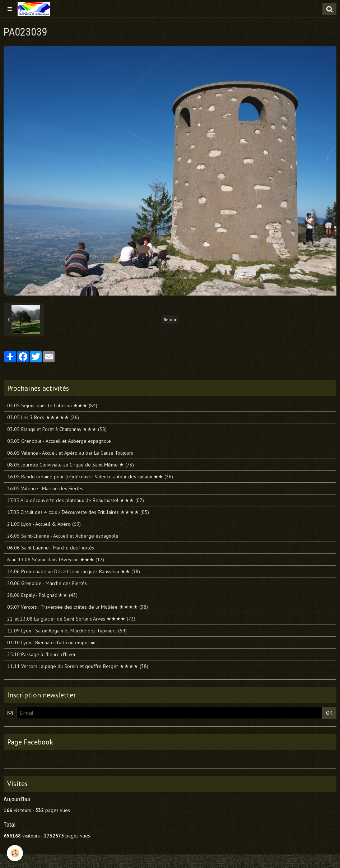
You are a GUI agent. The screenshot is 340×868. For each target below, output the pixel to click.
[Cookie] (15, 853)
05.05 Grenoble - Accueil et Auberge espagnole (59, 441)
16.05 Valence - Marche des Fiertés (45, 488)
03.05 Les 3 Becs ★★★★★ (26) (43, 417)
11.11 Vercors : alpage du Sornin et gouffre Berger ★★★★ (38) (78, 666)
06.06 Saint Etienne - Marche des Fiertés (51, 548)
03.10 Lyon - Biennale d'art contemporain (51, 642)
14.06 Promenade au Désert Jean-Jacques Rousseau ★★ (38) (74, 571)
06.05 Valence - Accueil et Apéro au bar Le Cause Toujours (70, 453)
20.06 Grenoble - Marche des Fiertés (47, 583)
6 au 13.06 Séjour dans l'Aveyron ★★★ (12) (56, 560)
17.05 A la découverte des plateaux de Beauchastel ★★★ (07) (76, 500)
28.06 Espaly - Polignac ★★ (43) (42, 595)
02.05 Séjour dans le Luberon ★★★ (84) (52, 405)
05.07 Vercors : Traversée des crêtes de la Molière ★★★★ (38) (78, 607)
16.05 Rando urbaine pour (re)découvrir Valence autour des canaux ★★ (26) (90, 477)
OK (329, 713)
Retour (170, 319)
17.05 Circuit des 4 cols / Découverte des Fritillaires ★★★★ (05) (78, 512)
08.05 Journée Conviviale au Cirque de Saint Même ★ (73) (71, 465)
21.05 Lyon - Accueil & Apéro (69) (44, 524)
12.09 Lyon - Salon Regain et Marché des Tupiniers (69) (67, 631)
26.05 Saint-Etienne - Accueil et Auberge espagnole (63, 536)
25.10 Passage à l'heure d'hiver (41, 654)
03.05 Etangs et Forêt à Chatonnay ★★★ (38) (57, 429)
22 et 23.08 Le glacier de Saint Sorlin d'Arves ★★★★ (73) (71, 619)
